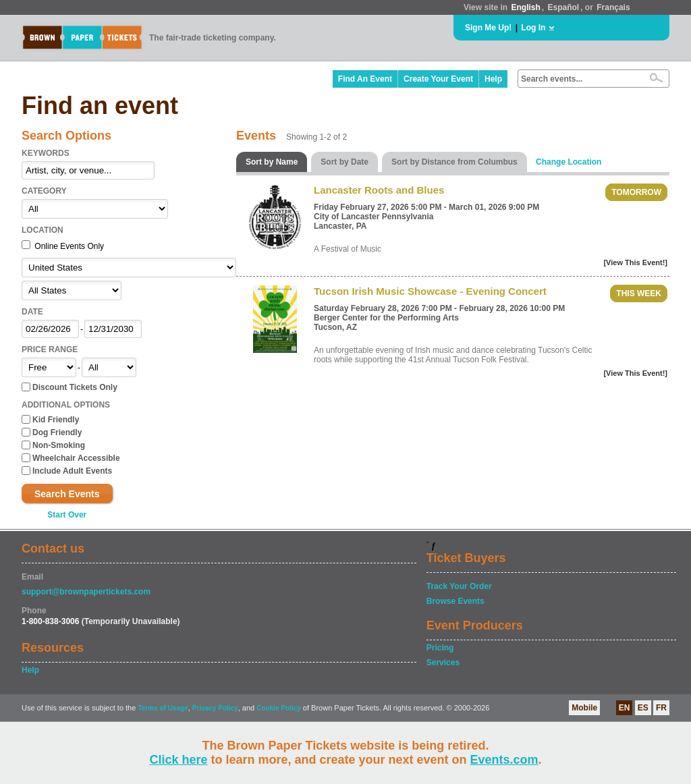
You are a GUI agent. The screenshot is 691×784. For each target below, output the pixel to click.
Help (493, 79)
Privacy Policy (215, 708)
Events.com (504, 760)
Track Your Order (459, 586)
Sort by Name (272, 162)
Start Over (67, 515)
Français (613, 7)
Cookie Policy (279, 708)
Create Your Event (438, 79)
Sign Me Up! (488, 28)
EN (625, 708)
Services (443, 663)
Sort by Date (344, 162)
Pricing (440, 648)
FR (661, 708)
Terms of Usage (163, 708)
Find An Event (365, 79)
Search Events (67, 494)
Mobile (584, 708)
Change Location (569, 162)
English (525, 7)
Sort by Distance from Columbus (454, 162)
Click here (178, 760)
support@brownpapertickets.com (86, 592)
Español (564, 7)
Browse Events (455, 601)
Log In (533, 28)
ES (643, 708)
